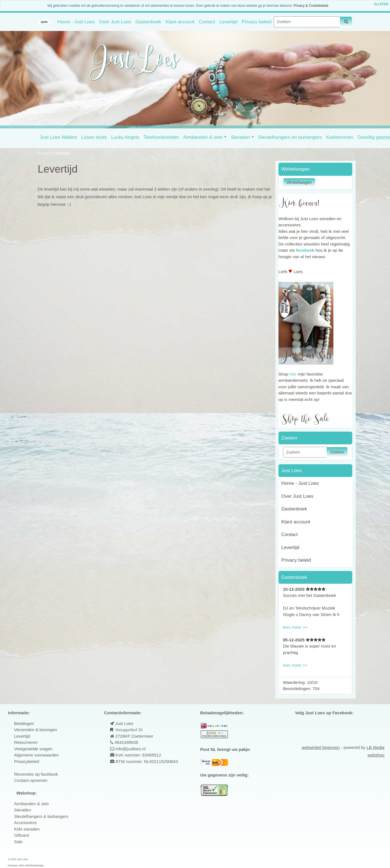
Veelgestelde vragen (33, 749)
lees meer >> (295, 627)
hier (293, 374)
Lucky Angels (125, 137)
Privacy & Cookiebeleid (311, 6)
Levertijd (228, 22)
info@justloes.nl (130, 749)
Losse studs (94, 137)
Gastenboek (148, 22)
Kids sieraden (27, 829)
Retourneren (26, 742)
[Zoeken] (307, 22)
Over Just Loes (115, 22)
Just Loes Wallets (58, 137)
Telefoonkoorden (161, 137)
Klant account (180, 22)
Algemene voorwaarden (36, 755)
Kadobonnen (340, 137)
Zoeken (337, 452)
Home (44, 153)
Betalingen (24, 723)
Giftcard (22, 835)
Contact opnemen (31, 780)
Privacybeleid (27, 761)
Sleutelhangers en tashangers (290, 137)
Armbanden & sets (203, 137)
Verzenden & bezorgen (36, 730)
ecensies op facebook (38, 774)
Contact (207, 22)
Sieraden (240, 137)
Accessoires (25, 823)
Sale (18, 842)
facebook (305, 250)
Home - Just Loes (76, 22)
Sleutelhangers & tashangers (41, 816)
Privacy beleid (257, 22)
